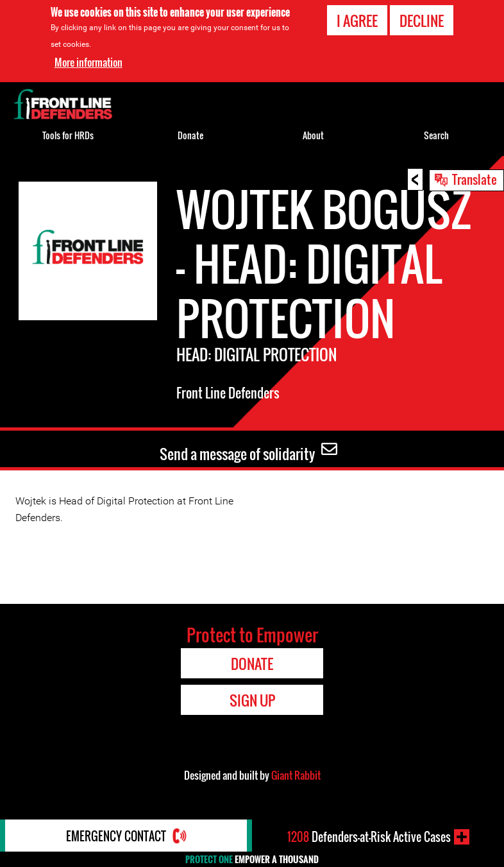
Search (436, 135)
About (313, 135)
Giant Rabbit (296, 775)
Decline (422, 21)
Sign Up (252, 700)
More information (88, 62)
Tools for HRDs (68, 135)
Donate (190, 135)
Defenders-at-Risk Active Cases (369, 837)
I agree (357, 21)
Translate (475, 179)
